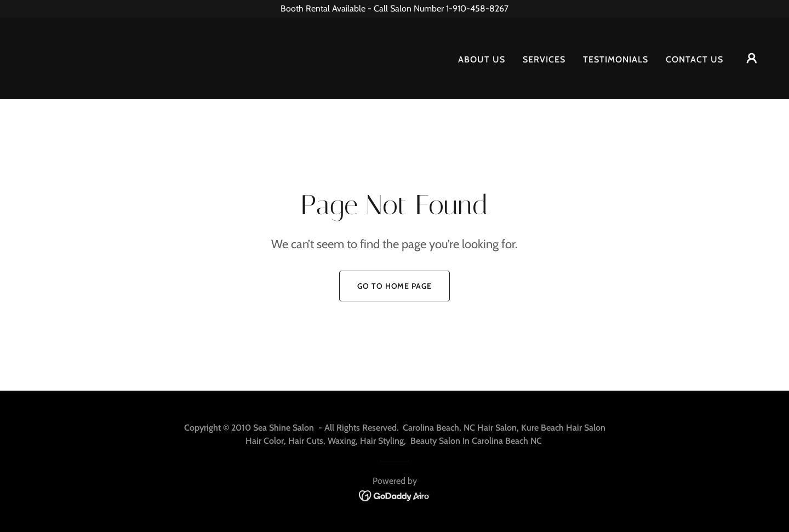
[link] (44, 57)
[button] (752, 58)
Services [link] (544, 59)
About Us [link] (482, 59)
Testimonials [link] (616, 59)
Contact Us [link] (694, 59)
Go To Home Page (394, 286)
